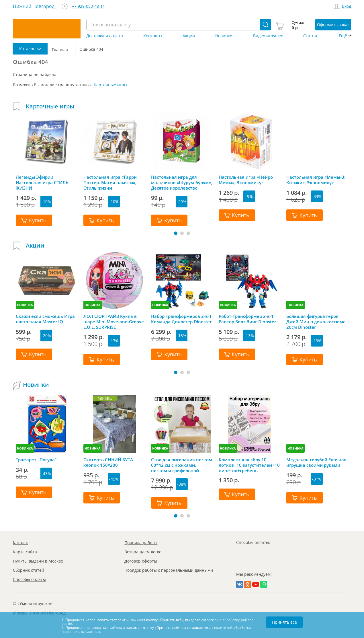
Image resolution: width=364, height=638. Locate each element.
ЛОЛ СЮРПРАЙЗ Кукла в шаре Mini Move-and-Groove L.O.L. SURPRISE (114, 322)
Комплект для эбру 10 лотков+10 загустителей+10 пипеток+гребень (249, 465)
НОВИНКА (25, 305)
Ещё (343, 36)
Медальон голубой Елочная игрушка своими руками (316, 462)
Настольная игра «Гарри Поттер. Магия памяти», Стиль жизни (110, 182)
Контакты (153, 36)
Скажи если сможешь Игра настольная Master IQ (45, 319)
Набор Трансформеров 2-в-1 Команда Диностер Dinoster (181, 319)
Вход (347, 6)
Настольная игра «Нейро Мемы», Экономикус (246, 180)
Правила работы (141, 543)
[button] (176, 233)
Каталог (21, 543)
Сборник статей (29, 570)
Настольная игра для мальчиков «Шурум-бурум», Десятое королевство (182, 182)
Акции (189, 36)
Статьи (310, 36)
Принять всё (284, 622)
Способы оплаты (29, 579)
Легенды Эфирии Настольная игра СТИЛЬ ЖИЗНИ (42, 182)
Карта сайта (25, 552)
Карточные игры (110, 85)
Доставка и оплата (105, 36)
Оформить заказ (333, 25)
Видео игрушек (268, 36)
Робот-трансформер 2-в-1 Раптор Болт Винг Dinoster (247, 319)
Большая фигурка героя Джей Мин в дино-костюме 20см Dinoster (316, 322)
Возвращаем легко (143, 552)
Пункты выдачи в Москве (38, 561)
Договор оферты (141, 561)
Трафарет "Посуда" (36, 460)
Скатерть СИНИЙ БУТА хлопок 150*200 (108, 462)
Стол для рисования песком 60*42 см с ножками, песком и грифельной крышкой (182, 465)
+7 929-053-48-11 (88, 6)
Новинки (224, 36)
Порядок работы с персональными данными (169, 570)
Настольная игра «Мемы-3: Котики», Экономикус (316, 180)
